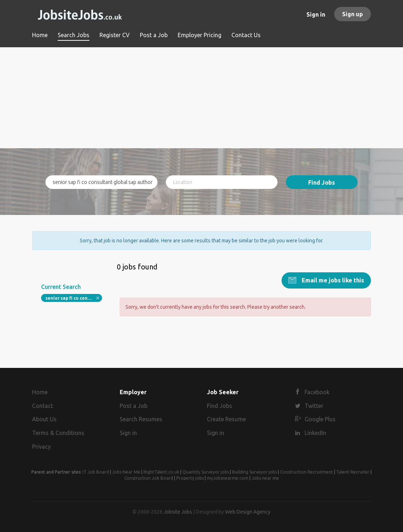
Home (40, 392)
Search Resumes (141, 419)
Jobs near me (265, 478)
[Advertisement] (201, 98)
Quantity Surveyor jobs (206, 472)
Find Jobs (322, 183)
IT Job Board (96, 472)
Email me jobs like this (332, 280)
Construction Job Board (149, 478)
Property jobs (190, 478)
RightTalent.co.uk (161, 472)
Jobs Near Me (126, 472)
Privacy (41, 447)
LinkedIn (315, 433)
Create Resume (226, 419)
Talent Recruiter (353, 472)
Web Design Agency (248, 512)
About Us (44, 419)
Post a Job (134, 406)
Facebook (317, 392)
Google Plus (320, 419)
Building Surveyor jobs (254, 472)
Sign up (353, 14)
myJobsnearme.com (228, 478)
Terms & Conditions (58, 433)
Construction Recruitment (307, 472)
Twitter (314, 406)
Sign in (316, 14)
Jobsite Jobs (178, 512)
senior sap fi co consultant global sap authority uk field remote (74, 298)
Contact (43, 406)
